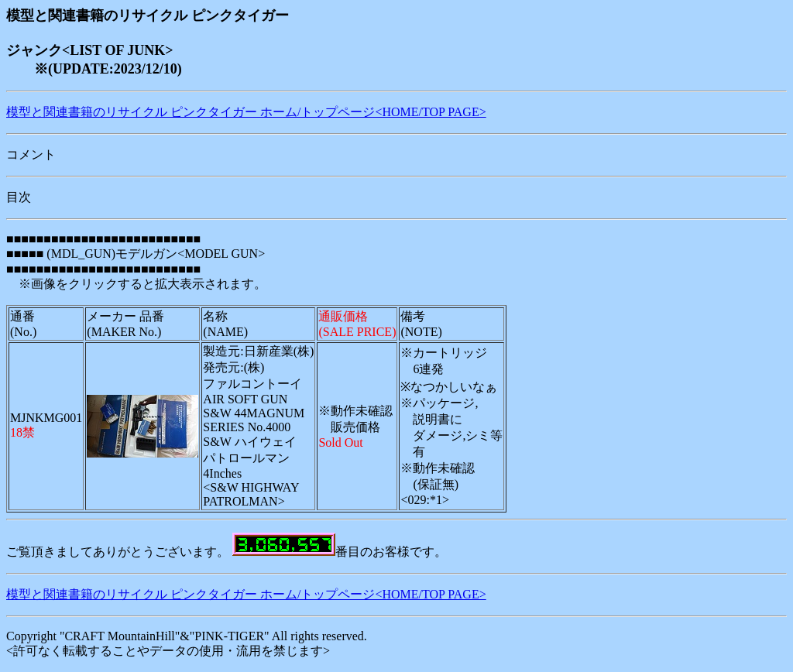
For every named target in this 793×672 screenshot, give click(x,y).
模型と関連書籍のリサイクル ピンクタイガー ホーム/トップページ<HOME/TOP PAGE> (246, 112)
